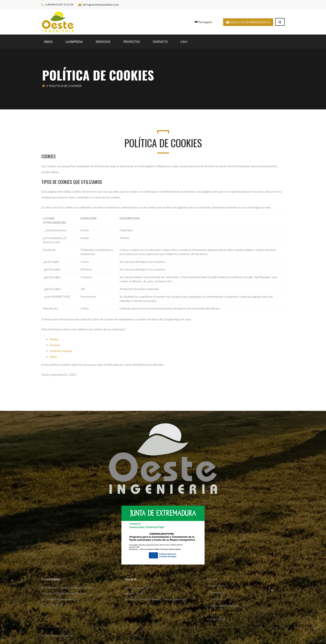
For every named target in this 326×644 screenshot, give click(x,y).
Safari (53, 357)
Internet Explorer (61, 351)
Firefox (54, 339)
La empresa (217, 592)
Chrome (55, 345)
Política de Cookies (223, 612)
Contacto (216, 599)
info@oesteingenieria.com (101, 5)
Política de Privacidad (224, 606)
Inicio (214, 579)
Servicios (216, 586)
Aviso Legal (217, 619)
